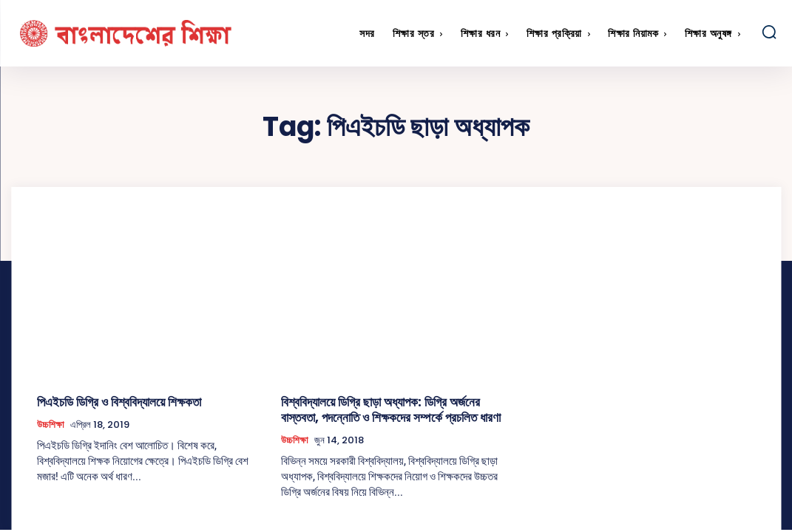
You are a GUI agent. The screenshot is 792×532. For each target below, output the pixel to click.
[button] (769, 32)
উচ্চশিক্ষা (51, 423)
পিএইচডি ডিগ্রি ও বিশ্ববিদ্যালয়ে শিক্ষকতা (110, 401)
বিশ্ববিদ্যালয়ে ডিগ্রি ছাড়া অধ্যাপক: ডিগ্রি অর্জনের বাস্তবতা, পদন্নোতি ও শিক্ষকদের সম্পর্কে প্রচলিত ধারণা (387, 407)
